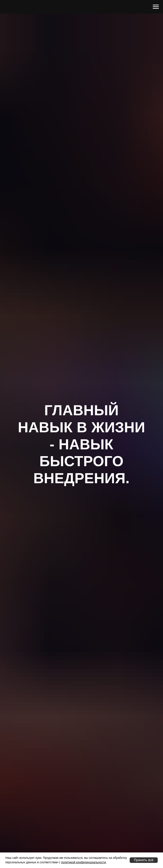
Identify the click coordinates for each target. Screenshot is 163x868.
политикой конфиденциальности (83, 862)
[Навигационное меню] (156, 7)
